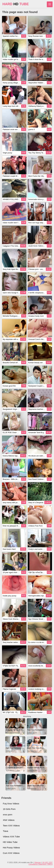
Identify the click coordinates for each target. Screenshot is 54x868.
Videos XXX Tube (11, 837)
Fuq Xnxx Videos (11, 804)
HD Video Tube (10, 842)
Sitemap (38, 863)
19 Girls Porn (9, 809)
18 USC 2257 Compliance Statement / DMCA (41, 863)
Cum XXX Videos (11, 853)
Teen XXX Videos (11, 826)
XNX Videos (9, 820)
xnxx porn (8, 815)
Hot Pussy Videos (11, 848)
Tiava (5, 831)
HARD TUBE (16, 4)
